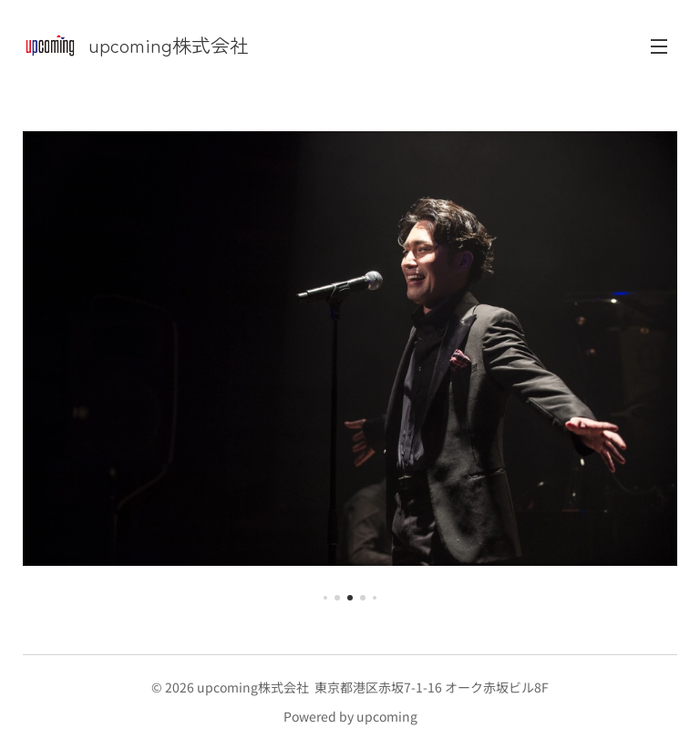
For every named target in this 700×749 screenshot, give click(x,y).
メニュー (659, 46)
